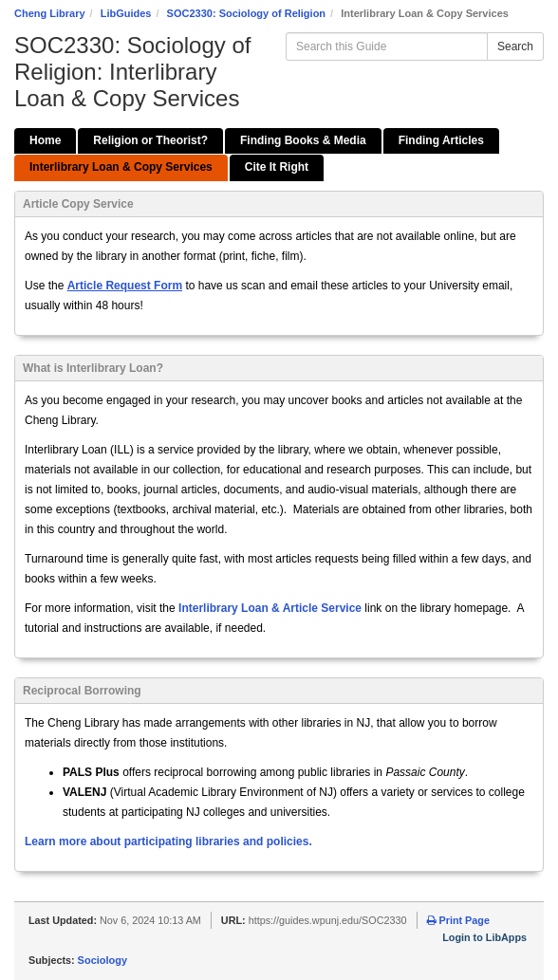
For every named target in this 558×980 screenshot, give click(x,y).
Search (515, 46)
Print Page (458, 920)
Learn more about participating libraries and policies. (168, 841)
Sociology (103, 960)
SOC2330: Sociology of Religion (246, 13)
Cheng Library (50, 13)
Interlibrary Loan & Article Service (270, 608)
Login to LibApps (484, 937)
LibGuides (126, 13)
